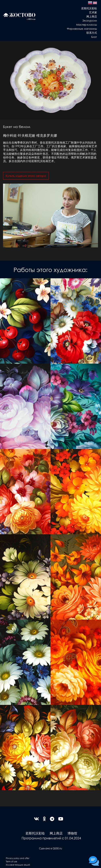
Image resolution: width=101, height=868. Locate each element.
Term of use (12, 861)
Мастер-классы (87, 24)
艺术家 (93, 12)
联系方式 (92, 33)
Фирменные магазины (82, 29)
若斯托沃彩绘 (89, 8)
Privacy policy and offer (18, 858)
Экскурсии (90, 20)
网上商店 (92, 16)
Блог (94, 37)
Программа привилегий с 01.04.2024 (51, 838)
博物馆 (72, 833)
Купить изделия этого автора (26, 176)
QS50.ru (57, 848)
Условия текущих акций (18, 865)
